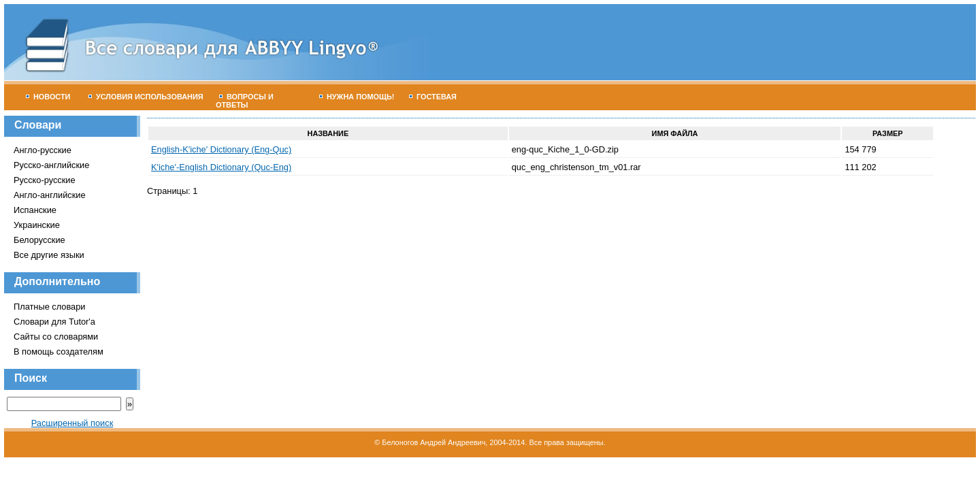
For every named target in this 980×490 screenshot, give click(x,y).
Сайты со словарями (56, 337)
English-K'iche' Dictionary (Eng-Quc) (221, 149)
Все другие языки (49, 255)
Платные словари (49, 307)
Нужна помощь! (357, 97)
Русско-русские (45, 180)
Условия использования (146, 97)
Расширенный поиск (72, 423)
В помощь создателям (59, 352)
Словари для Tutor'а (54, 322)
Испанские (35, 210)
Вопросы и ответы (245, 101)
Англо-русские (43, 150)
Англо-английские (50, 195)
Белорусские (39, 240)
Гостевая (433, 97)
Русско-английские (51, 165)
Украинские (37, 225)
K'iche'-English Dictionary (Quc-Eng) (221, 167)
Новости (48, 97)
